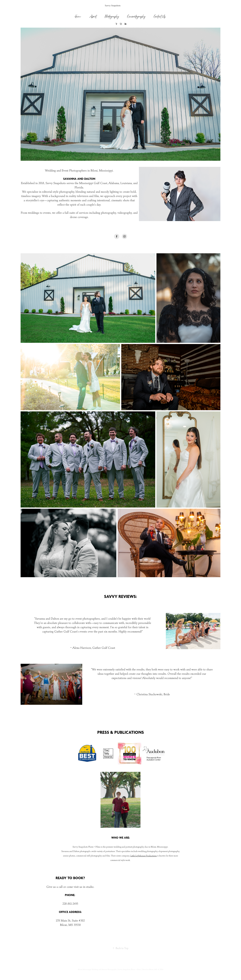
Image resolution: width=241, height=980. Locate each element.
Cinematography (136, 17)
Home (78, 17)
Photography (112, 17)
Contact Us (160, 17)
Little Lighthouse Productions (144, 856)
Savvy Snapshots (113, 6)
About (93, 17)
